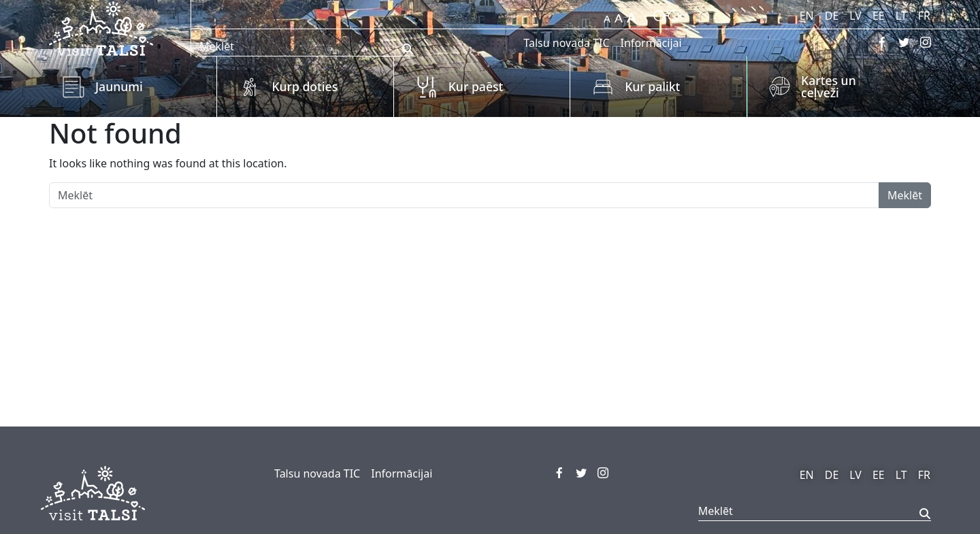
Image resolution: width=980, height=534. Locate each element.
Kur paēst (476, 86)
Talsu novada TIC (566, 43)
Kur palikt (652, 86)
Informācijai (651, 43)
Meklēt (905, 195)
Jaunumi (119, 86)
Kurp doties (305, 86)
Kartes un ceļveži (829, 86)
